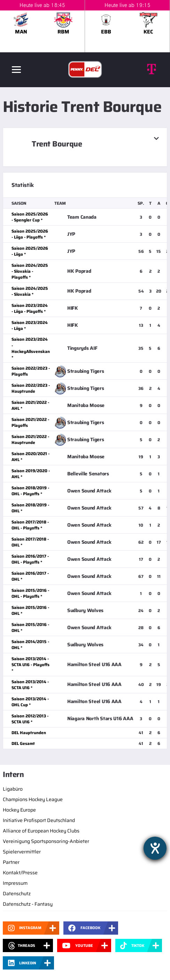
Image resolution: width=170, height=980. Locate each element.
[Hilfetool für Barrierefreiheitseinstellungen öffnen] (155, 848)
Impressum (15, 883)
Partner (11, 862)
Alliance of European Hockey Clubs (41, 831)
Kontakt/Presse (20, 873)
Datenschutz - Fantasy (28, 904)
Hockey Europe (19, 810)
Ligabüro (13, 789)
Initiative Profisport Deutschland (39, 820)
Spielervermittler (22, 852)
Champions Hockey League (33, 799)
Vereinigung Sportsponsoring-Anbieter (46, 841)
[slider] (85, 26)
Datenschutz (17, 894)
